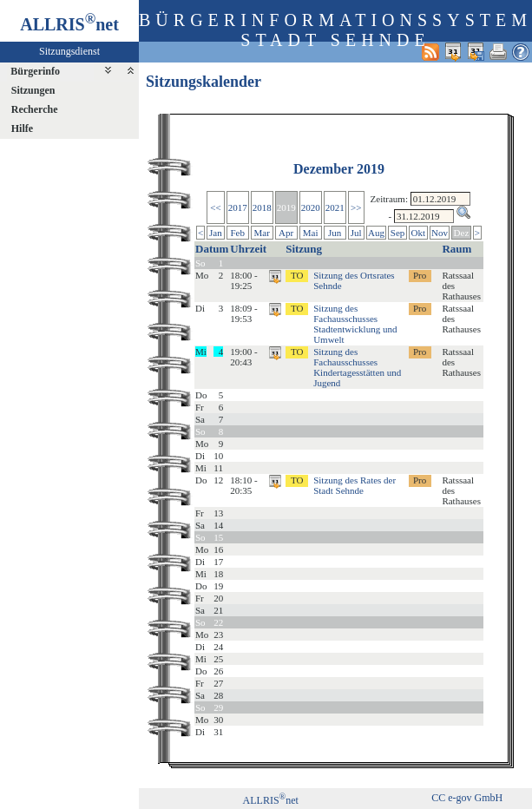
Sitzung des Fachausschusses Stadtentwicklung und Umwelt (355, 324)
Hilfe (22, 128)
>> (356, 207)
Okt (419, 233)
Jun (335, 233)
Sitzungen (33, 90)
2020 (311, 207)
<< (215, 207)
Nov (440, 233)
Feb (237, 233)
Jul (356, 233)
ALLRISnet (271, 800)
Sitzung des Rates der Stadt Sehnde (355, 485)
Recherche (35, 109)
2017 (238, 207)
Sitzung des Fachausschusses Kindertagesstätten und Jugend (357, 367)
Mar (261, 233)
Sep (398, 233)
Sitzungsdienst (69, 51)
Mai (311, 233)
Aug (376, 233)
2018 (262, 207)
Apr (286, 233)
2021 (335, 207)
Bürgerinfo (35, 71)
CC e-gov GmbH (467, 798)
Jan (216, 233)
